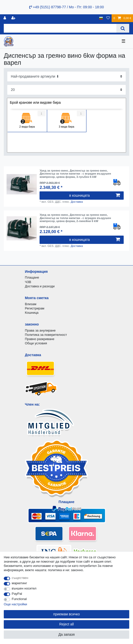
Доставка (77, 202)
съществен (20, 578)
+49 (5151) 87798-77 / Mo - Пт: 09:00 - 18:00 (66, 7)
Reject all (66, 624)
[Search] (123, 28)
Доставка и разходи (40, 286)
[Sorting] (66, 76)
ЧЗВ (28, 282)
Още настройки (15, 604)
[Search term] (60, 28)
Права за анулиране (40, 330)
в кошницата (95, 195)
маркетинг (20, 583)
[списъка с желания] (108, 18)
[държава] (101, 18)
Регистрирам (35, 308)
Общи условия (36, 343)
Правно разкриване (40, 339)
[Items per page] (66, 90)
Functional (19, 599)
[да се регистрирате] (14, 18)
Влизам (31, 304)
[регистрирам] (5, 18)
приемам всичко (66, 614)
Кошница (32, 313)
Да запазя (67, 634)
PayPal (17, 594)
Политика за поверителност (46, 335)
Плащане (32, 277)
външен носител (24, 588)
